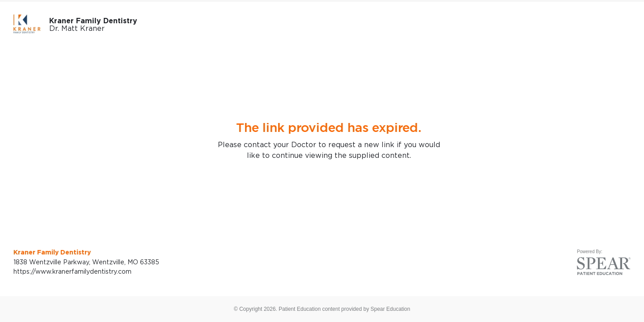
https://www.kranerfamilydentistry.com (72, 271)
